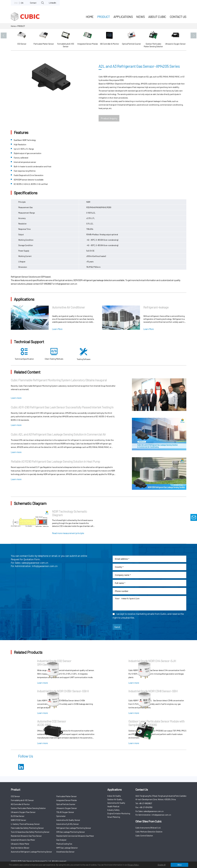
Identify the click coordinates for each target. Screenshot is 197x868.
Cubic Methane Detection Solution (149, 832)
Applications (123, 17)
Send (117, 627)
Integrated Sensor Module (66, 800)
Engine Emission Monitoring (119, 813)
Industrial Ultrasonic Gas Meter (23, 840)
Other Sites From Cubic (149, 821)
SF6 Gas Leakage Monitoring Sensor (71, 832)
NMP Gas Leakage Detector (67, 848)
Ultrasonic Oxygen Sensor (67, 808)
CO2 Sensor (15, 796)
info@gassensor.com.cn (45, 566)
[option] (22, 40)
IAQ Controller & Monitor (20, 804)
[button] (4, 35)
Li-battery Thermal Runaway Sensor (25, 824)
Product (104, 17)
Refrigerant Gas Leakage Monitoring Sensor (74, 828)
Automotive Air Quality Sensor (68, 820)
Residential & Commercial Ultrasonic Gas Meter (75, 836)
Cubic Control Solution (144, 836)
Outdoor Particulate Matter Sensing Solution (28, 808)
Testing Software (84, 354)
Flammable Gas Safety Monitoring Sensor (27, 828)
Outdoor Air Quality (115, 799)
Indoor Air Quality (114, 796)
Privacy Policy (133, 865)
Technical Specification (24, 354)
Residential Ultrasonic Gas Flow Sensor (26, 836)
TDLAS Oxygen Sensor (65, 812)
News (140, 17)
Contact (33, 3)
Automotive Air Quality (116, 803)
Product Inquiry (109, 118)
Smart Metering (114, 817)
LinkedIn (52, 3)
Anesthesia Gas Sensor (65, 852)
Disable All (162, 865)
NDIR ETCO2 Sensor (19, 820)
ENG (16, 3)
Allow (180, 865)
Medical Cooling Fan (64, 844)
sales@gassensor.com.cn (35, 563)
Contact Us (178, 17)
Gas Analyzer (61, 840)
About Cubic (157, 17)
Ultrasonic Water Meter (20, 844)
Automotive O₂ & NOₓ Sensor (67, 824)
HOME (90, 17)
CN (22, 3)
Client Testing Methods (54, 354)
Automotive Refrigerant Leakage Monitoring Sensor (31, 852)
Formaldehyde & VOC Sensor (22, 800)
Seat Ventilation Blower (20, 848)
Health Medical (113, 806)
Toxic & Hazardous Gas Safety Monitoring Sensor (30, 832)
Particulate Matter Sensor (66, 796)
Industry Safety (113, 810)
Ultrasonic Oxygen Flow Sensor (23, 812)
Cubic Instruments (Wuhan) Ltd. (148, 828)
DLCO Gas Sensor (18, 816)
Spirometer (61, 816)
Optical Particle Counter (66, 804)
